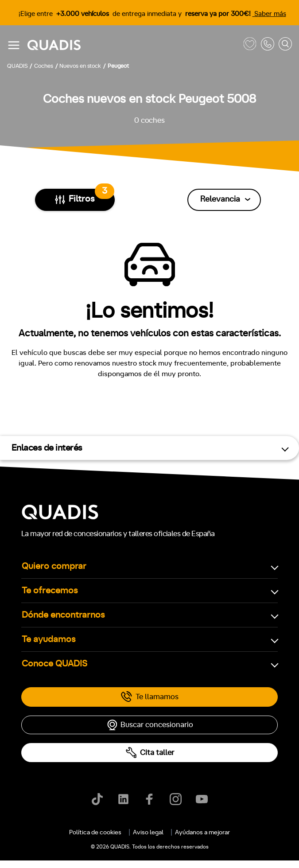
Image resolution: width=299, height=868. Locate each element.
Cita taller (150, 753)
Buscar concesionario (150, 725)
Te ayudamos (49, 639)
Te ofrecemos (50, 591)
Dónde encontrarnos (63, 615)
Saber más (269, 14)
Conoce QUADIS (54, 664)
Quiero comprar (54, 566)
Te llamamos (149, 697)
